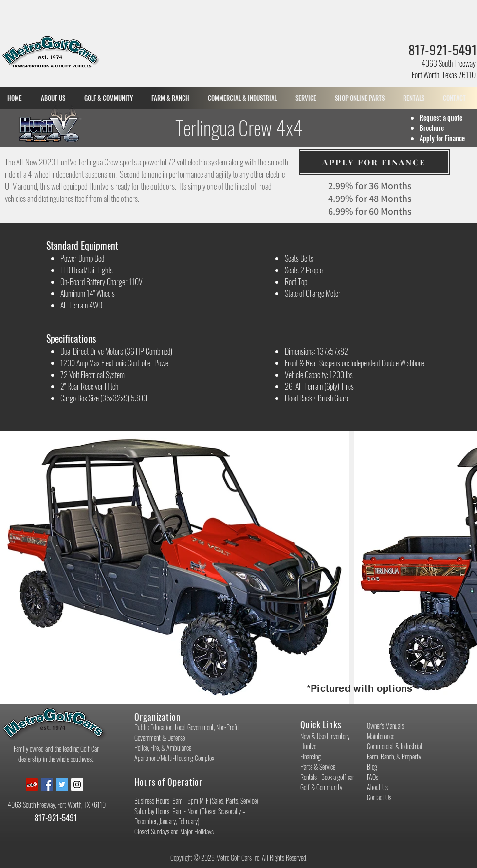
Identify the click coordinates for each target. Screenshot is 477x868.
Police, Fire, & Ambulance (163, 748)
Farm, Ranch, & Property (394, 756)
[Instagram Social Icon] (77, 785)
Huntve (308, 746)
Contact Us (379, 797)
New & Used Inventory (325, 736)
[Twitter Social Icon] (62, 785)
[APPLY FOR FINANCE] (374, 162)
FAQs (373, 777)
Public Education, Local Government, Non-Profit (187, 727)
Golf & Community (321, 787)
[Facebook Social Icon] (47, 785)
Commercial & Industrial (394, 746)
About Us (377, 787)
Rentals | (311, 777)
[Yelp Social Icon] (32, 785)
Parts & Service (318, 767)
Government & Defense (160, 737)
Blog (372, 767)
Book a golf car (338, 777)
